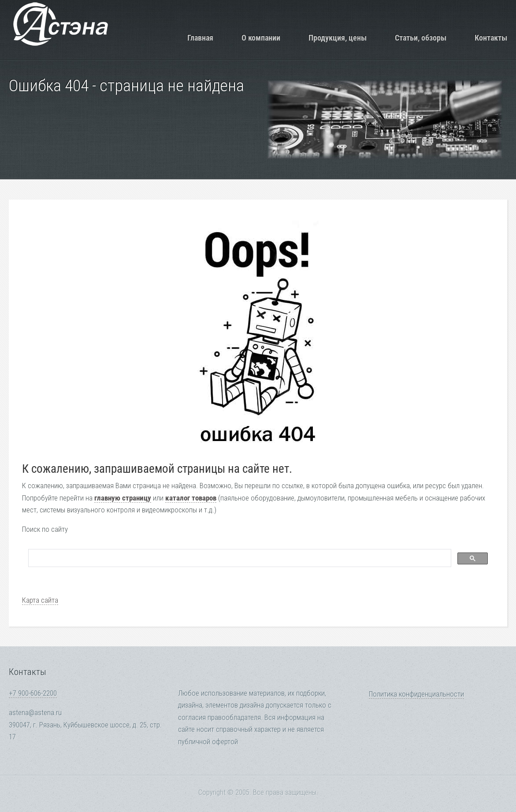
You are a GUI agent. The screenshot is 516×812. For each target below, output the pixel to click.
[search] (239, 558)
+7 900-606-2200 (33, 693)
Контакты (491, 38)
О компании (261, 38)
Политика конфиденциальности (416, 694)
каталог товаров (191, 498)
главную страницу (123, 498)
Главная (200, 38)
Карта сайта (40, 600)
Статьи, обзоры (421, 38)
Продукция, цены (338, 38)
